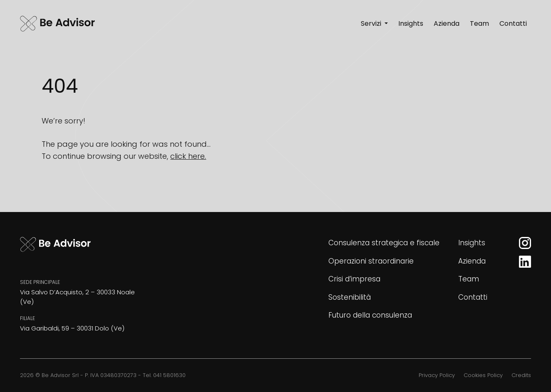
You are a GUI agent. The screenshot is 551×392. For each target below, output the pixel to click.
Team (469, 279)
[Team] (479, 24)
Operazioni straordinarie (371, 261)
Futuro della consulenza (370, 315)
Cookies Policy (483, 375)
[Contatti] (513, 24)
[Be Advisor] (57, 24)
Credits (521, 375)
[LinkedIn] (525, 262)
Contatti (473, 297)
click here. (188, 156)
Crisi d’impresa (354, 279)
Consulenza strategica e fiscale (384, 243)
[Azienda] (447, 24)
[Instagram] (525, 243)
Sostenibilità (350, 297)
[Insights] (411, 24)
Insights (472, 243)
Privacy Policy (437, 375)
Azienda (472, 261)
